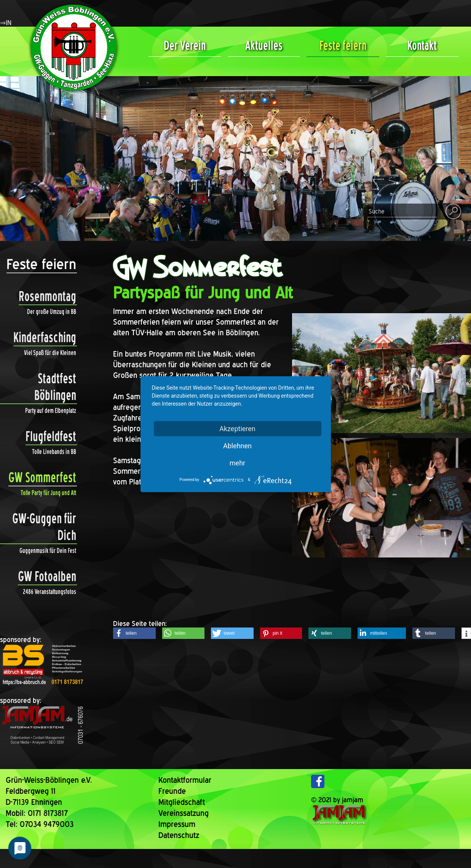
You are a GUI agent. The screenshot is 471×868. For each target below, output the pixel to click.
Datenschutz (179, 835)
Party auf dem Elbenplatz (51, 410)
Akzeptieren (237, 428)
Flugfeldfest (51, 436)
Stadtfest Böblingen (38, 387)
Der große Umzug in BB (52, 311)
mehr (237, 463)
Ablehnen (237, 445)
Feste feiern (343, 45)
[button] (134, 633)
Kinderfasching (45, 338)
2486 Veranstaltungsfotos (49, 592)
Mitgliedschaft (182, 802)
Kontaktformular (185, 780)
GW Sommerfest (42, 478)
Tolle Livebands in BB (54, 452)
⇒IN (6, 23)
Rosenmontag (47, 296)
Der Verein (185, 45)
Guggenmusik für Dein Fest (48, 550)
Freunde (172, 791)
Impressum (177, 824)
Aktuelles (264, 45)
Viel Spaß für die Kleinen (50, 353)
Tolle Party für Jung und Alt (48, 493)
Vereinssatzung (184, 813)
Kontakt (422, 45)
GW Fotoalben (47, 577)
